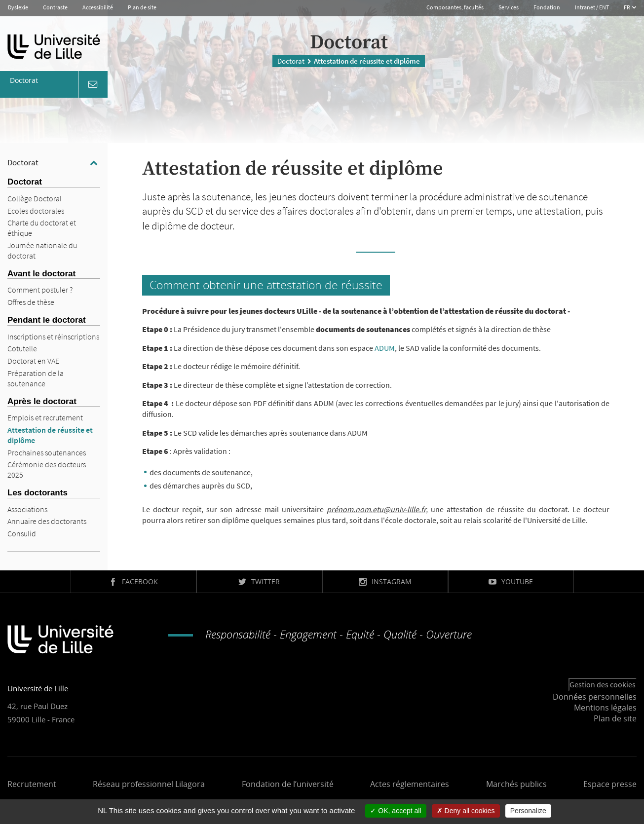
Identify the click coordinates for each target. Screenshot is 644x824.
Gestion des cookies (603, 684)
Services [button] (509, 7)
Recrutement (32, 784)
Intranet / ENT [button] (592, 7)
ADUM (385, 348)
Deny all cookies (466, 811)
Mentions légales (605, 708)
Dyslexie (18, 7)
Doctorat (291, 61)
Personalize (528, 811)
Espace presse (610, 784)
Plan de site (142, 7)
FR (627, 7)
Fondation (547, 7)
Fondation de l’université (288, 784)
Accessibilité (98, 7)
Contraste (55, 7)
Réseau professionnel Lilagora (149, 784)
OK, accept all (396, 811)
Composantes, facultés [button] (455, 7)
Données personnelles (595, 697)
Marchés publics (516, 784)
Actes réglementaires (410, 784)
